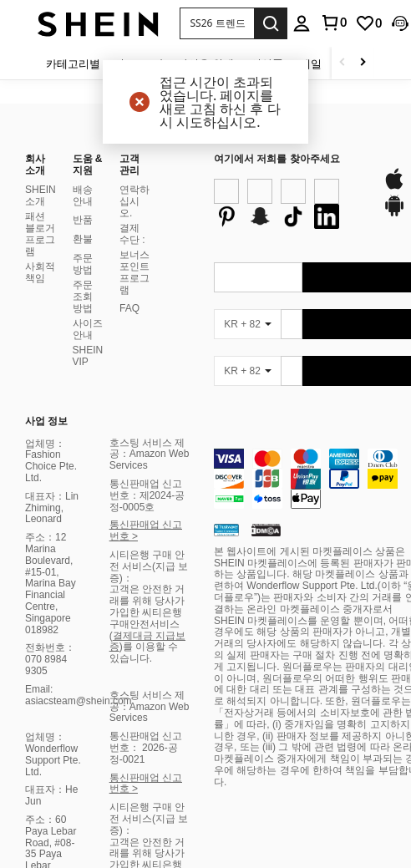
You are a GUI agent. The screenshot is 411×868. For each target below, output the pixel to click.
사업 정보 (46, 205)
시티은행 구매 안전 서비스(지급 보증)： (149, 350)
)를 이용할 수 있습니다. (144, 436)
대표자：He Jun (51, 579)
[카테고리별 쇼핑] (91, 63)
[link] (368, 23)
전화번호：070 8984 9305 (50, 443)
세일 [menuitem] (311, 63)
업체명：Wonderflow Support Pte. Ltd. (53, 538)
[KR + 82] (247, 155)
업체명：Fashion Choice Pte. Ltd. (51, 244)
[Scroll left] (342, 63)
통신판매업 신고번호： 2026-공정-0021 (146, 531)
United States (251, 836)
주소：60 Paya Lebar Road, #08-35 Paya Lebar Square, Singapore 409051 (51, 644)
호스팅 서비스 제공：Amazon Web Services (150, 237)
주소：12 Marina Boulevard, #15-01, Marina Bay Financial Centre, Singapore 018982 (51, 367)
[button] (217, 23)
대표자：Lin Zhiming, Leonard (52, 292)
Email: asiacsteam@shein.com (79, 478)
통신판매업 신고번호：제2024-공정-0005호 (147, 279)
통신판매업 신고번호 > (146, 314)
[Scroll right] (363, 63)
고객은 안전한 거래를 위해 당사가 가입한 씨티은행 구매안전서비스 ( (147, 396)
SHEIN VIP (88, 139)
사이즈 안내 (88, 112)
